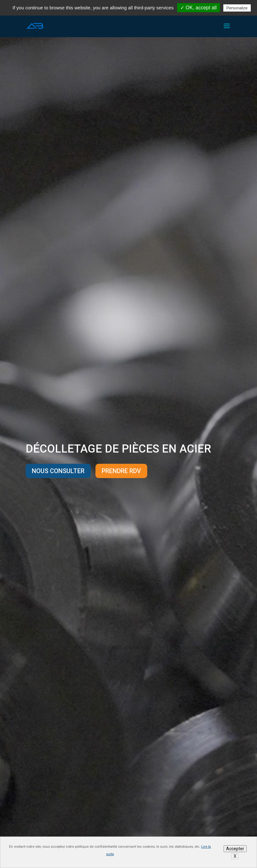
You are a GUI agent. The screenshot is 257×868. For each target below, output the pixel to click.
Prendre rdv (121, 471)
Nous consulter (58, 471)
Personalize (237, 8)
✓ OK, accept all (199, 8)
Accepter (235, 849)
